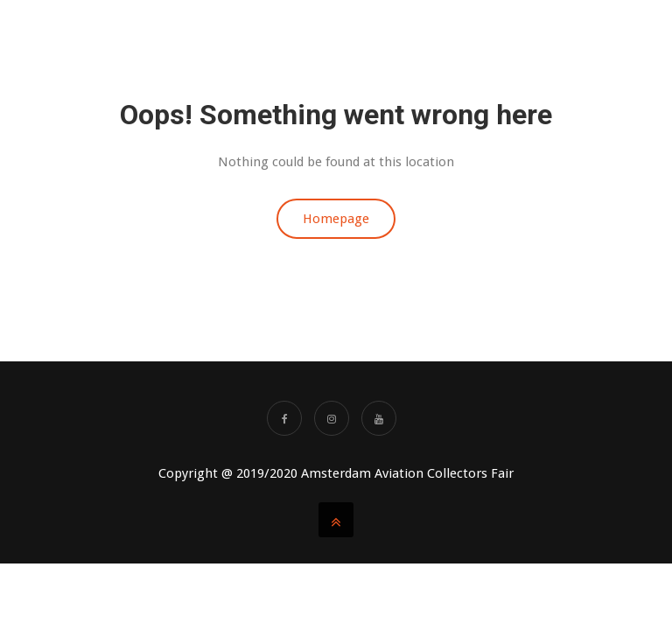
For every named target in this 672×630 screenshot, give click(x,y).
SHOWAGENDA (604, 35)
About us (270, 35)
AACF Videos (511, 35)
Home (210, 35)
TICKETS (433, 35)
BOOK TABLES (354, 35)
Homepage (336, 219)
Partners (615, 105)
